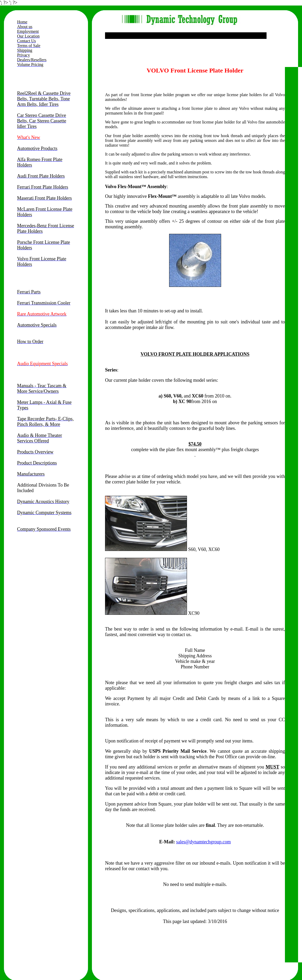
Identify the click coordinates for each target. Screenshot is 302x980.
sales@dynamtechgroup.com (204, 842)
